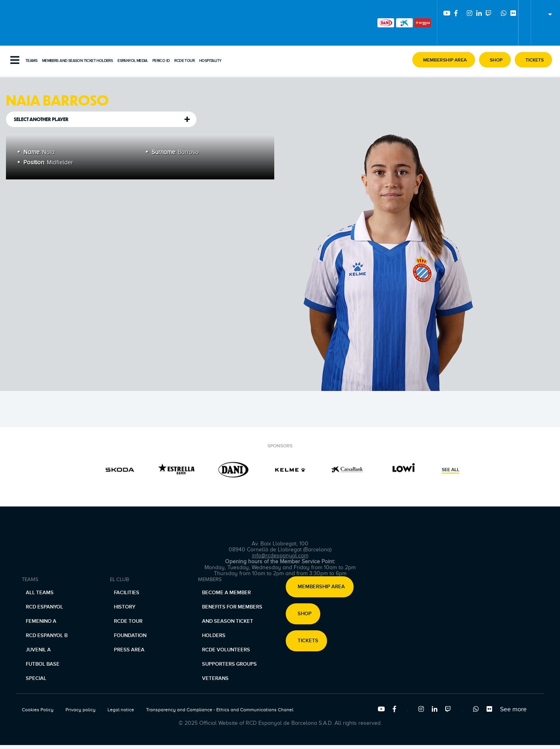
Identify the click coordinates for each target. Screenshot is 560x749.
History (125, 607)
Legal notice (121, 710)
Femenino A (41, 621)
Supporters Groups (229, 664)
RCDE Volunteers (226, 650)
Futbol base (43, 664)
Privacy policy (81, 710)
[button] (444, 60)
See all (450, 470)
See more (513, 709)
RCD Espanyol (44, 607)
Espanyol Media (133, 61)
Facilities (127, 593)
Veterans (215, 678)
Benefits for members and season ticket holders (232, 621)
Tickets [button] (308, 641)
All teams (40, 593)
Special (36, 678)
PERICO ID (161, 61)
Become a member (226, 593)
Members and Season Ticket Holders (77, 61)
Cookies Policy (38, 710)
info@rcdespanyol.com (280, 555)
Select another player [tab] (41, 119)
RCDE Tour (184, 61)
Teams (31, 61)
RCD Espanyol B (47, 635)
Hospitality (210, 61)
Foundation (130, 635)
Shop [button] (305, 614)
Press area (129, 650)
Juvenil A (38, 650)
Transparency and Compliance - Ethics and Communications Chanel (220, 710)
